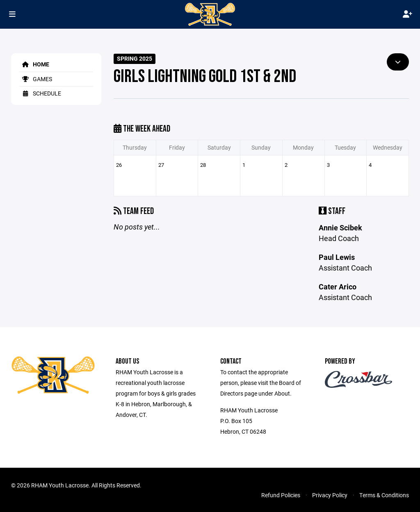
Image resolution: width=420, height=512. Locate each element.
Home (34, 64)
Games (36, 79)
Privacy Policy (330, 495)
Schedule (40, 93)
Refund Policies (281, 495)
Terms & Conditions (384, 495)
